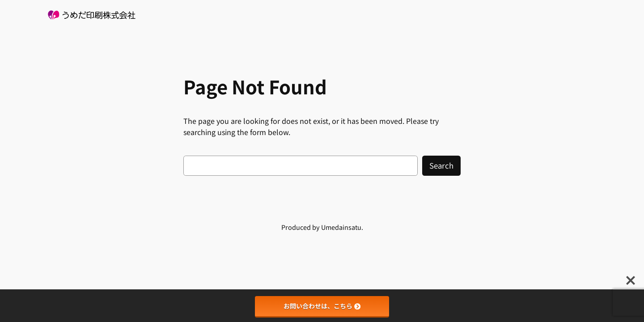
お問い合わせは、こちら (322, 306)
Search (441, 165)
